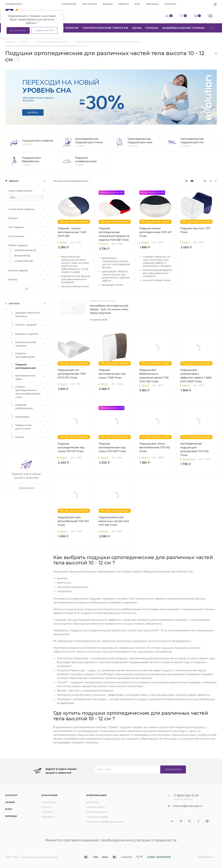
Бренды (11, 816)
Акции (10, 802)
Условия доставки (97, 812)
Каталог (12, 795)
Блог (9, 809)
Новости (46, 807)
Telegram (181, 821)
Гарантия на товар (97, 817)
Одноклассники (198, 821)
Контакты (47, 812)
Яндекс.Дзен (207, 821)
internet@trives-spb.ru (188, 806)
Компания (50, 795)
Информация (96, 795)
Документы (48, 817)
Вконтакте (172, 821)
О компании (49, 802)
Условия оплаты (96, 807)
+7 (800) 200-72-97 (186, 796)
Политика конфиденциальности (105, 822)
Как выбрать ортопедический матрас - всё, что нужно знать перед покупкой (109, 309)
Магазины (92, 802)
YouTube (189, 821)
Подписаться (173, 769)
